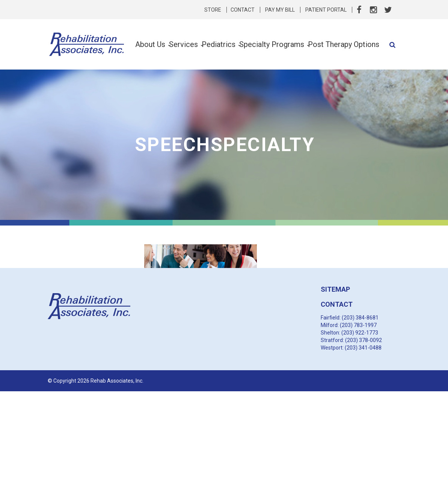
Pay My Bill (280, 10)
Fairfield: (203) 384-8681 (350, 318)
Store (213, 10)
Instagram (374, 10)
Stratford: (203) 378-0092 (351, 340)
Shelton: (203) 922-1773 (349, 333)
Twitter (388, 10)
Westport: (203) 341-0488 (351, 348)
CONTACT (337, 304)
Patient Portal (326, 10)
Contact (243, 10)
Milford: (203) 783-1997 (349, 325)
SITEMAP (335, 289)
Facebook (359, 10)
